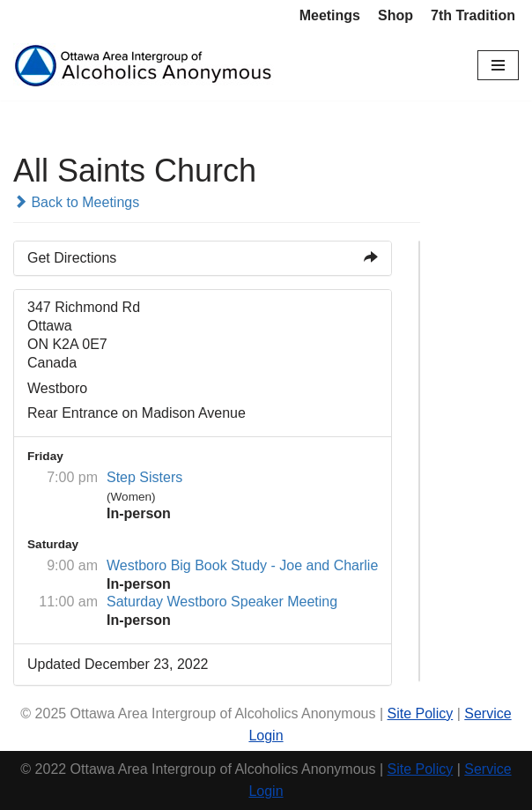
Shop (395, 15)
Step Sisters (144, 477)
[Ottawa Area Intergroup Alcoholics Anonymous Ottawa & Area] (145, 66)
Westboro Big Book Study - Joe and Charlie (242, 565)
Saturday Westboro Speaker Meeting (222, 602)
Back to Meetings (76, 202)
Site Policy (421, 713)
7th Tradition (473, 15)
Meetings (330, 15)
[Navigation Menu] (498, 65)
